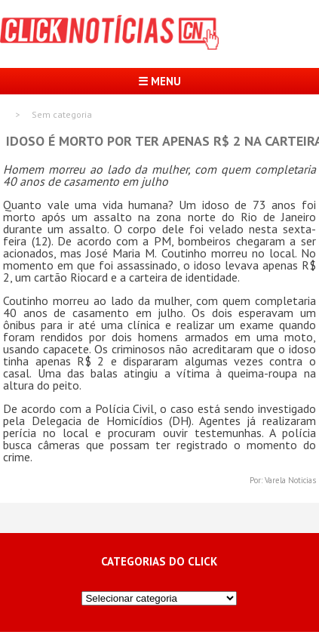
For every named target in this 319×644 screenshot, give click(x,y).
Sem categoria (62, 115)
